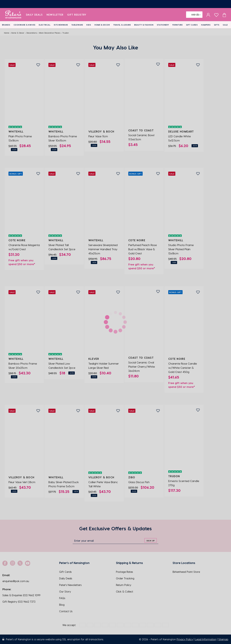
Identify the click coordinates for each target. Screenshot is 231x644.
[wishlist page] (216, 15)
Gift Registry (77, 15)
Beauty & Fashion (144, 25)
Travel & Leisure (122, 25)
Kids (89, 25)
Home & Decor (102, 25)
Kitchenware (61, 25)
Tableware (77, 25)
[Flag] (194, 15)
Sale (225, 25)
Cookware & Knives (25, 25)
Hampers (206, 25)
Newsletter (55, 15)
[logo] (13, 15)
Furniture (178, 25)
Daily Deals (34, 15)
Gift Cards (192, 25)
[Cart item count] (224, 15)
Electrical (45, 25)
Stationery (163, 25)
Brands (6, 25)
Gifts (217, 25)
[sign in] (208, 15)
